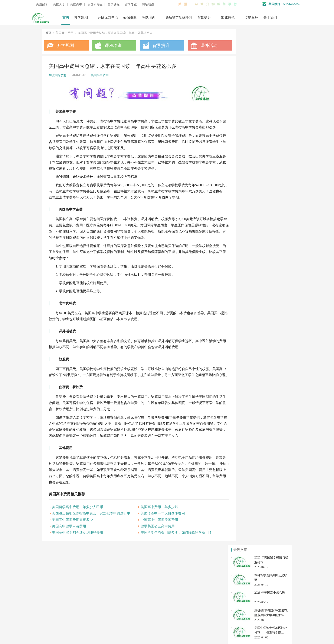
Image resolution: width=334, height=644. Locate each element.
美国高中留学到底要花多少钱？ (254, 281)
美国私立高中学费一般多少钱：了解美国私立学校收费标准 (272, 301)
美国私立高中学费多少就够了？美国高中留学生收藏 (268, 274)
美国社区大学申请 (244, 416)
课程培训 (111, 45)
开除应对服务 (135, 599)
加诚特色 (228, 17)
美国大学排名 (244, 408)
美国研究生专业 (273, 450)
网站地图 (148, 4)
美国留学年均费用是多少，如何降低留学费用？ (171, 543)
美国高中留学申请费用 (69, 537)
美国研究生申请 (244, 450)
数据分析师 (62, 629)
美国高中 (76, 4)
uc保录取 (130, 17)
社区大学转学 (273, 416)
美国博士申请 (273, 458)
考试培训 (148, 17)
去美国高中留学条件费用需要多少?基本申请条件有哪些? (271, 287)
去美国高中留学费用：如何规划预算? (258, 260)
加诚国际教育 (58, 75)
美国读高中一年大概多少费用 (157, 524)
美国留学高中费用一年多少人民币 (78, 518)
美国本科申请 (244, 400)
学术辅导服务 (135, 592)
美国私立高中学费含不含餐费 (253, 246)
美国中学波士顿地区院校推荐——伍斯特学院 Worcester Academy (271, 117)
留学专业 (131, 4)
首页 (66, 17)
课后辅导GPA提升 (179, 17)
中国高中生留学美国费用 (154, 531)
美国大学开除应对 (273, 408)
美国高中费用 (100, 75)
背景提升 (204, 17)
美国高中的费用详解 (247, 253)
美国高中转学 (244, 437)
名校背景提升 (135, 586)
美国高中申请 (273, 429)
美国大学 (59, 4)
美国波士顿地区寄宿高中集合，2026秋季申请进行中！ (93, 524)
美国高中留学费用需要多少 (72, 531)
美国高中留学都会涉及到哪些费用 (78, 543)
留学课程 (114, 4)
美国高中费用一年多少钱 (154, 518)
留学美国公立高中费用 (152, 537)
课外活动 (201, 45)
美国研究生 (95, 4)
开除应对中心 (108, 17)
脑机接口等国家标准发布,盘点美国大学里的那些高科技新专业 (271, 99)
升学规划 (81, 17)
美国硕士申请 (244, 458)
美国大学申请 (135, 611)
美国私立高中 (244, 429)
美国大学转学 (273, 400)
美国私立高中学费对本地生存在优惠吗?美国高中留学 (268, 267)
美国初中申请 (273, 437)
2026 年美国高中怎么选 (270, 77)
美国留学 (42, 4)
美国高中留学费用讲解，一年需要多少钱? (261, 294)
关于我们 (270, 17)
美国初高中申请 (137, 605)
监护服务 (251, 17)
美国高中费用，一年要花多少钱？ (256, 308)
